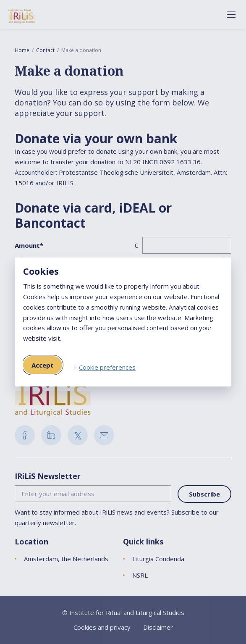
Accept (43, 365)
